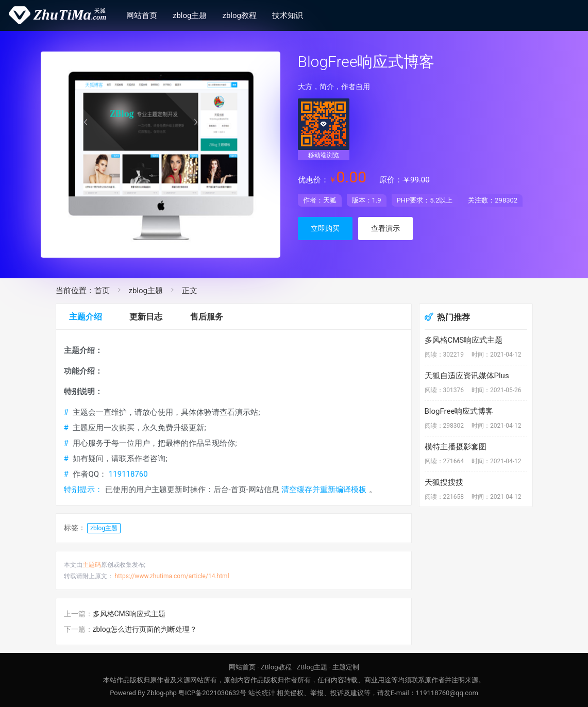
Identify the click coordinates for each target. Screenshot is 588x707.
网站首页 (142, 15)
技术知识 (288, 15)
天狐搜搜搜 (444, 482)
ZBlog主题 (312, 667)
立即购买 (325, 228)
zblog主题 (190, 15)
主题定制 (346, 667)
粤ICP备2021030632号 (212, 693)
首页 (102, 291)
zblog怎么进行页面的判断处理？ (145, 629)
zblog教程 (240, 15)
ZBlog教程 (276, 667)
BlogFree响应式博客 (459, 411)
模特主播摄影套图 (456, 447)
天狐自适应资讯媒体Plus (467, 376)
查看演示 (385, 228)
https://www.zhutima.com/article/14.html (171, 576)
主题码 (92, 565)
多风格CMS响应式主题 (129, 614)
